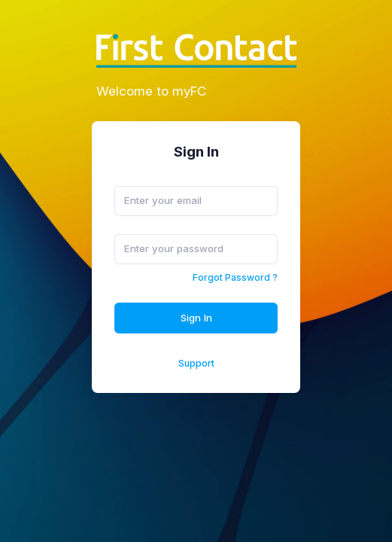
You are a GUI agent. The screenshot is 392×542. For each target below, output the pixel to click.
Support (196, 363)
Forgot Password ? (235, 277)
